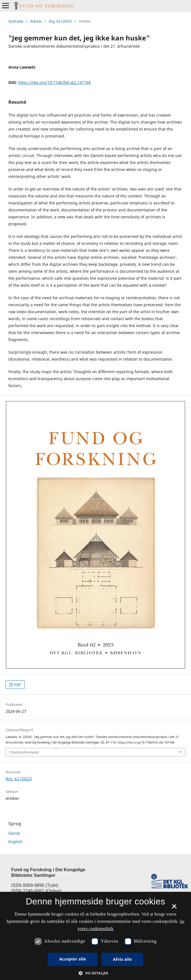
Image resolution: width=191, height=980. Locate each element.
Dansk (14, 833)
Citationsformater (24, 752)
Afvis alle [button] (122, 959)
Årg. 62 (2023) (60, 21)
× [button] (174, 908)
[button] (95, 973)
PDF (17, 685)
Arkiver (36, 21)
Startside (16, 21)
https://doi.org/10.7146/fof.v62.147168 (54, 82)
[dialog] (95, 936)
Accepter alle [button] (73, 959)
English (15, 842)
